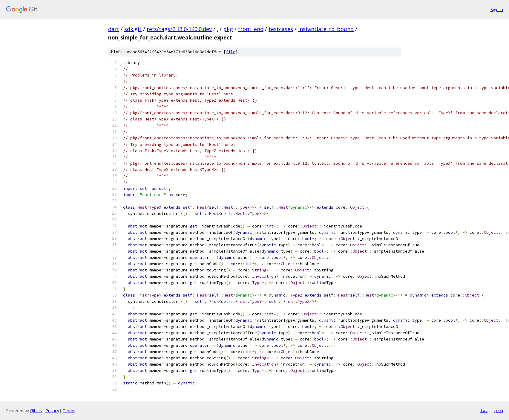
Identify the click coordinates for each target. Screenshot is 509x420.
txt (484, 410)
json (498, 410)
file (231, 52)
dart (114, 29)
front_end (251, 29)
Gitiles (36, 411)
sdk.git (133, 29)
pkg (228, 29)
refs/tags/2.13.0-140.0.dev (179, 29)
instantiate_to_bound (326, 29)
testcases (281, 29)
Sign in (497, 9)
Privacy (52, 411)
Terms (69, 411)
